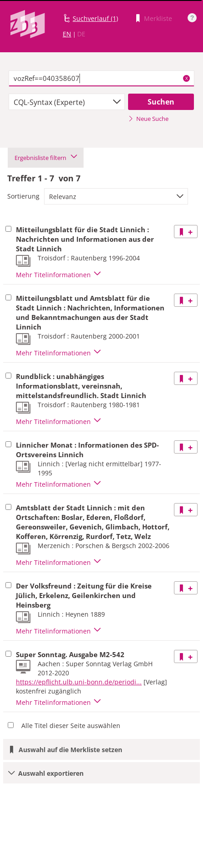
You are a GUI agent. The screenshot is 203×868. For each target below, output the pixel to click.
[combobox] (67, 102)
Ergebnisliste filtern (46, 158)
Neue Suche (148, 119)
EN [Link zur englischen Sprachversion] (67, 34)
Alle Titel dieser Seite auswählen (71, 726)
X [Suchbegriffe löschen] (187, 78)
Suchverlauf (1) (95, 18)
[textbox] (102, 79)
